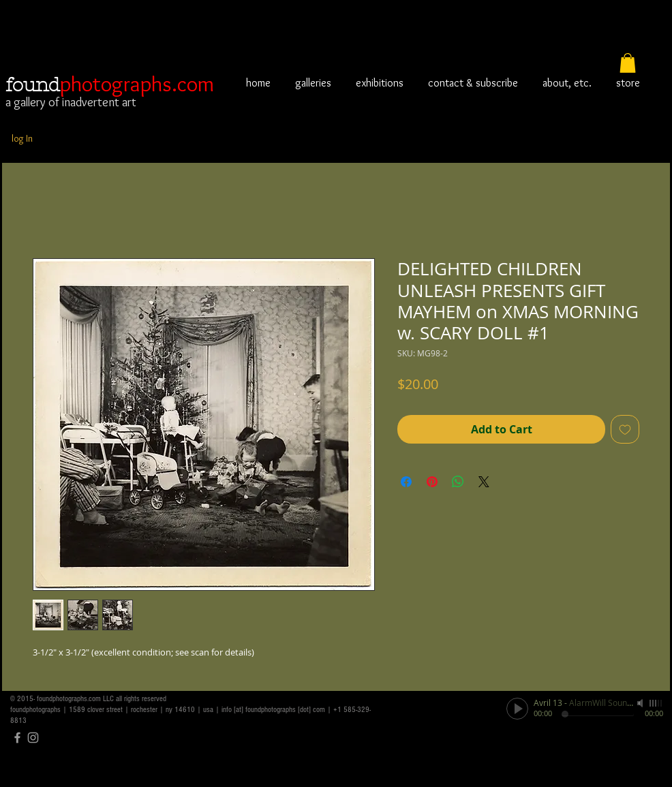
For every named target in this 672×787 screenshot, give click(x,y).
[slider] (656, 703)
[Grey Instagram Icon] (33, 738)
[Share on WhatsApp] (458, 482)
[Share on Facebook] (406, 482)
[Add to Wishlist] (625, 429)
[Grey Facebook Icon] (17, 738)
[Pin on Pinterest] (432, 482)
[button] (628, 63)
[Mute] (641, 703)
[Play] (517, 709)
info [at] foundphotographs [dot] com (273, 710)
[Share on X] (484, 482)
